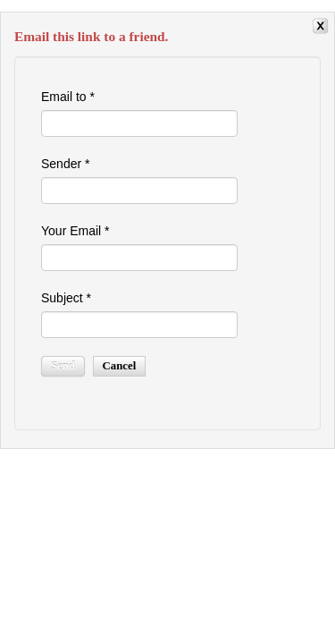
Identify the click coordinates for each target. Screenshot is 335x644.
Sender (66, 164)
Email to (68, 97)
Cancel (120, 366)
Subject (66, 298)
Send (63, 366)
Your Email (75, 231)
